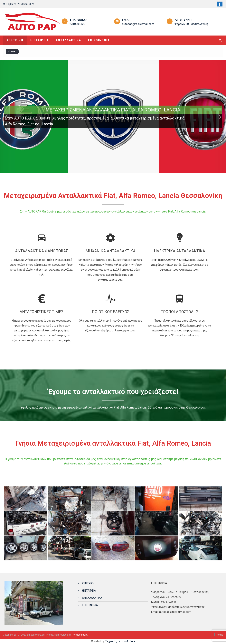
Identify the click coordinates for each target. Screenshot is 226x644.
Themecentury (79, 635)
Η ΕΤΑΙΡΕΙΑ (40, 40)
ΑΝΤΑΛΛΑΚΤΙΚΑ (68, 40)
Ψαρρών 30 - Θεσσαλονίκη (191, 24)
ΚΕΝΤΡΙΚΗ (15, 40)
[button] (6, 117)
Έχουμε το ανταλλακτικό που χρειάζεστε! (113, 392)
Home (220, 635)
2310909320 (77, 24)
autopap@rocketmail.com (138, 24)
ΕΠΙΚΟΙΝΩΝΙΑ (99, 40)
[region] (113, 117)
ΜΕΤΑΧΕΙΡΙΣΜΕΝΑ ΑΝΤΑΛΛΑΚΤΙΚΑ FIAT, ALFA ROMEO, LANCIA (113, 110)
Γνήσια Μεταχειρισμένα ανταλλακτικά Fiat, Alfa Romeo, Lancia (113, 443)
